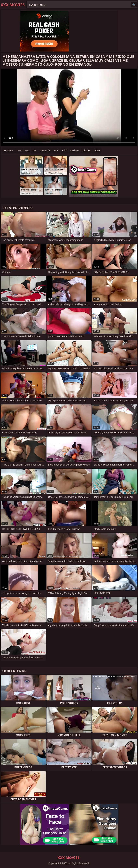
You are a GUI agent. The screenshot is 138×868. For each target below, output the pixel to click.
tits (34, 150)
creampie (45, 150)
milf (64, 150)
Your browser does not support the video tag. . (69, 108)
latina (97, 150)
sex (27, 150)
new (19, 150)
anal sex (75, 150)
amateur (8, 150)
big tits (86, 150)
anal (56, 150)
